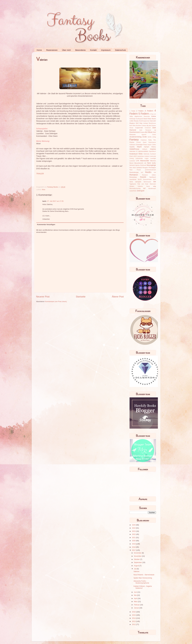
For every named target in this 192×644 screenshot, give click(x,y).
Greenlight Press (141, 145)
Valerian (136, 572)
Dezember (138, 553)
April (136, 598)
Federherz (144, 140)
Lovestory (132, 161)
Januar (137, 608)
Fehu (150, 140)
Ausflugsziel (140, 119)
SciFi (154, 179)
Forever (139, 142)
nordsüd (139, 168)
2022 (134, 534)
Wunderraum (152, 189)
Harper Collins (152, 145)
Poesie (139, 170)
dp (155, 130)
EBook (150, 132)
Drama (142, 132)
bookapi (146, 123)
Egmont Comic (149, 135)
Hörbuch (145, 149)
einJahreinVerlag (136, 137)
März (136, 602)
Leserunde (153, 156)
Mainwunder (145, 161)
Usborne (140, 186)
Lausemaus (141, 156)
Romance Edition (149, 175)
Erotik (145, 137)
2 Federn (140, 111)
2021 (134, 538)
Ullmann (132, 186)
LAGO (135, 156)
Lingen (147, 158)
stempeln (138, 182)
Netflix (154, 163)
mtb (145, 163)
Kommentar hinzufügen (46, 225)
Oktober (137, 559)
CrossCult (148, 128)
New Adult (133, 168)
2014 (134, 618)
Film (155, 140)
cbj (147, 125)
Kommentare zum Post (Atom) (56, 302)
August (137, 566)
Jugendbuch (152, 151)
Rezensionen (52, 50)
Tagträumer (133, 184)
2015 (134, 615)
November (138, 556)
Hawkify (132, 147)
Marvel (131, 163)
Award (146, 119)
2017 (134, 550)
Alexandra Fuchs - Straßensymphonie (141, 582)
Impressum (106, 50)
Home (39, 50)
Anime (154, 116)
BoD (137, 123)
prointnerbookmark (150, 170)
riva (155, 172)
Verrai (148, 186)
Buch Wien (133, 126)
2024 (134, 528)
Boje (141, 123)
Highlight (146, 147)
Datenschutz (120, 50)
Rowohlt (143, 177)
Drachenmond (135, 132)
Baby (150, 119)
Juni (136, 592)
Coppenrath (139, 128)
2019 (134, 544)
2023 (134, 531)
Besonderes (80, 50)
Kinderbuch (134, 154)
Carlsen (144, 126)
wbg (155, 186)
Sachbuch (153, 177)
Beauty (136, 121)
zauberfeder (133, 191)
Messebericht (139, 163)
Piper (131, 170)
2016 (134, 612)
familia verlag (152, 137)
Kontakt (93, 50)
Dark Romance (145, 130)
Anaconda (147, 116)
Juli (135, 569)
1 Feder (132, 111)
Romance (134, 175)
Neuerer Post (43, 297)
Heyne (139, 147)
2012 (134, 625)
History (154, 147)
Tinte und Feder (143, 184)
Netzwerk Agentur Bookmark (138, 165)
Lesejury (147, 156)
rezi (142, 172)
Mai (135, 595)
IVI (137, 151)
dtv (146, 132)
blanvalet (153, 121)
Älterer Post (118, 297)
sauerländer (133, 179)
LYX (138, 161)
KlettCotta (146, 154)
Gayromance (152, 142)
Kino (44, 190)
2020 (134, 541)
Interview (132, 151)
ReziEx (148, 172)
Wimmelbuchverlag (135, 189)
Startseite (81, 297)
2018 (134, 547)
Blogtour (132, 123)
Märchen (153, 161)
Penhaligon (152, 168)
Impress (153, 149)
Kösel (131, 156)
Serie (131, 182)
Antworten (46, 219)
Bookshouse (152, 123)
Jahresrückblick (143, 151)
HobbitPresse (134, 149)
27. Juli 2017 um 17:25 (55, 201)
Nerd (149, 163)
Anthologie (133, 119)
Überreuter (153, 184)
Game (145, 142)
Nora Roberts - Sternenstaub (144, 575)
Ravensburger (134, 172)
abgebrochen (138, 116)
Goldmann (133, 145)
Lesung (132, 158)
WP (144, 188)
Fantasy (134, 140)
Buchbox (139, 126)
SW (155, 182)
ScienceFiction (147, 179)
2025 (134, 525)
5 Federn (144, 114)
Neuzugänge (151, 165)
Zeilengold (140, 191)
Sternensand (147, 182)
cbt (150, 125)
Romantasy (133, 177)
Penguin (145, 168)
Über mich (66, 50)
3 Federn (149, 111)
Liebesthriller (139, 158)
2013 (134, 621)
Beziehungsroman (144, 121)
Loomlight (153, 158)
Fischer (132, 142)
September (138, 562)
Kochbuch (153, 154)
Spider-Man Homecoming (143, 578)
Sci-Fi (140, 179)
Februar (137, 605)
